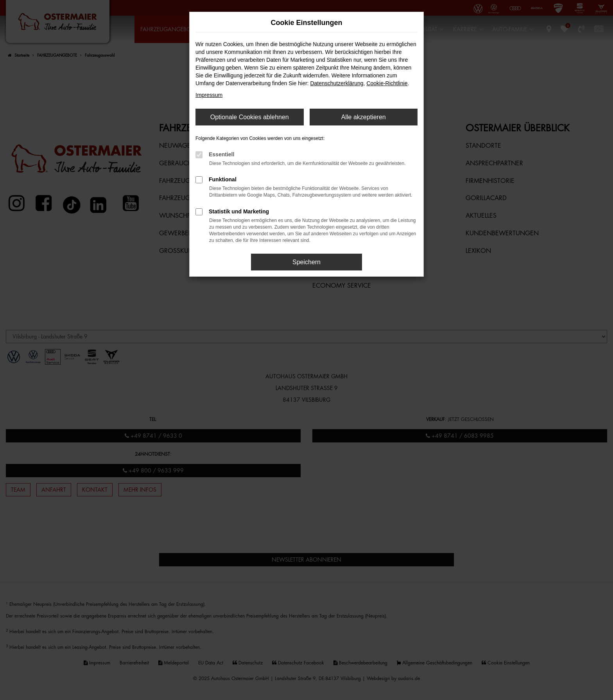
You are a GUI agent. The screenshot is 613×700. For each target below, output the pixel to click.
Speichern (306, 262)
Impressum (209, 95)
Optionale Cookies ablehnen (250, 117)
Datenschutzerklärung (337, 83)
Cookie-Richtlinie (387, 83)
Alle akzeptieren (364, 117)
